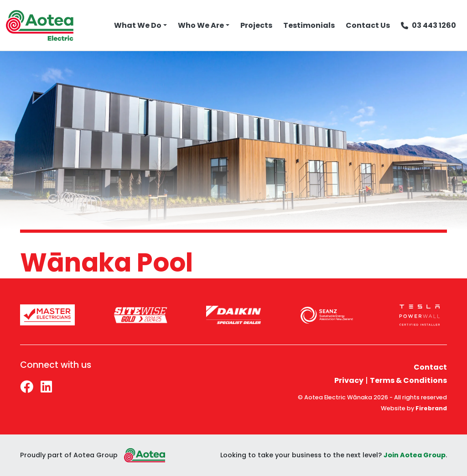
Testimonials (309, 25)
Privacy (349, 380)
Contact (430, 367)
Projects (256, 25)
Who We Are (201, 25)
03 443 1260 (428, 25)
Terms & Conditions (408, 380)
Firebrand (431, 408)
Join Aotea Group (415, 455)
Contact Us (368, 25)
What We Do (138, 25)
